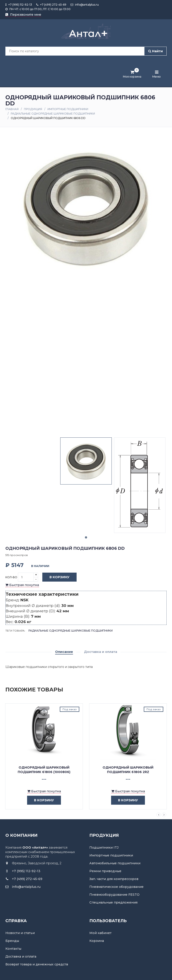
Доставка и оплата (101, 652)
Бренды (12, 941)
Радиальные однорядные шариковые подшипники (53, 114)
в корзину (41, 800)
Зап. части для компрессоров (114, 879)
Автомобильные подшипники (115, 863)
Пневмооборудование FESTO (114, 895)
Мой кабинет (100, 933)
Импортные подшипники (68, 109)
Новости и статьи (20, 933)
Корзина (97, 941)
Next (164, 815)
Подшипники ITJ (104, 847)
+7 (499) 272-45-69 (51, 5)
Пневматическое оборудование (116, 887)
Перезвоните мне (23, 15)
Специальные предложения (113, 902)
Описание (64, 652)
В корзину (56, 577)
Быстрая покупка (22, 585)
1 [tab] (86, 537)
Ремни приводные (105, 871)
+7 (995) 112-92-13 (19, 5)
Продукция (33, 109)
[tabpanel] (86, 461)
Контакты (13, 949)
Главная (12, 109)
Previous (159, 815)
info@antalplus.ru (85, 5)
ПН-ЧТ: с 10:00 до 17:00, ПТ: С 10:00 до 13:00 (38, 9)
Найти (156, 51)
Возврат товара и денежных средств (37, 964)
